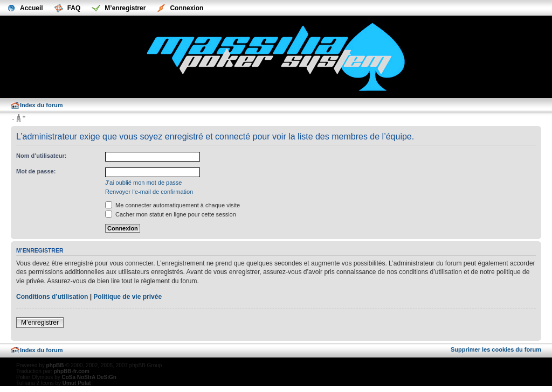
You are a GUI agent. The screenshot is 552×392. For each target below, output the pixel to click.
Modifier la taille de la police (19, 118)
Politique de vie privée (127, 297)
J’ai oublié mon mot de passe (143, 183)
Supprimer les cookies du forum (496, 349)
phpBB (55, 365)
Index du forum (41, 105)
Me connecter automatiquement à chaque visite (172, 205)
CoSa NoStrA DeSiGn (89, 377)
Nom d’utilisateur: (42, 156)
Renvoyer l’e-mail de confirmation (149, 192)
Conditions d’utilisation (52, 297)
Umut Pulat (77, 383)
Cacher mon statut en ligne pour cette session (171, 214)
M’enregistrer (40, 323)
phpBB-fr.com (72, 371)
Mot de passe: (36, 171)
